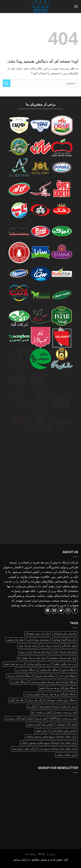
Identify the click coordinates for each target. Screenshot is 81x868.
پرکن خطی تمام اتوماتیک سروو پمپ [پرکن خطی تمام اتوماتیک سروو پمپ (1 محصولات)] (58, 749)
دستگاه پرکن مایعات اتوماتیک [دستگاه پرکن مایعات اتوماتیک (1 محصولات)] (61, 700)
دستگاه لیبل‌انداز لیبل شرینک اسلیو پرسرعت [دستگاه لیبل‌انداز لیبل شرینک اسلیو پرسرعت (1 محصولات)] (54, 682)
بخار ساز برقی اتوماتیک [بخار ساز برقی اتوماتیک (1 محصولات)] (38, 634)
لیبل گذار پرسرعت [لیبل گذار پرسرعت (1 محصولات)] (15, 718)
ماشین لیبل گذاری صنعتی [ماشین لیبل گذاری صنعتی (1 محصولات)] (40, 724)
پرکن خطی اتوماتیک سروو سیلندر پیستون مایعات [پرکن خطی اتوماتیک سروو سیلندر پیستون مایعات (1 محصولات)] (51, 737)
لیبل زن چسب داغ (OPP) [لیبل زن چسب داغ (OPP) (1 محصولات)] (63, 718)
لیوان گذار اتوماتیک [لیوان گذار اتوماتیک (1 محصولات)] (67, 724)
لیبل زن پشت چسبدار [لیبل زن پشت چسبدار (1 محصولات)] (65, 712)
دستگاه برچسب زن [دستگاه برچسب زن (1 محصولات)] (26, 670)
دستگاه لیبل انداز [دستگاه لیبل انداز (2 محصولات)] (68, 676)
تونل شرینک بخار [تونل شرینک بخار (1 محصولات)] (49, 646)
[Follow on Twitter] (61, 611)
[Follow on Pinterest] (48, 611)
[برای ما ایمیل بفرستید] (54, 611)
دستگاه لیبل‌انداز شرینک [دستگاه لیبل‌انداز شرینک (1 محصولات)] (19, 676)
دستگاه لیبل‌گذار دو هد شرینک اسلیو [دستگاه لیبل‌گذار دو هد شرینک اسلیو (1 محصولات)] (58, 688)
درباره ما (51, 854)
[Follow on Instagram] (68, 611)
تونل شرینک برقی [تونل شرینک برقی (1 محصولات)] (27, 646)
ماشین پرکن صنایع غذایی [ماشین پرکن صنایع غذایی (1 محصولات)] (64, 731)
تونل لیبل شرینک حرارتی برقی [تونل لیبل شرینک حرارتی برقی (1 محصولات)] (35, 652)
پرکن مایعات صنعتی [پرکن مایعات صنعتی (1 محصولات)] (66, 755)
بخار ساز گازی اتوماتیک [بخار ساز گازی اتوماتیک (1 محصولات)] (65, 640)
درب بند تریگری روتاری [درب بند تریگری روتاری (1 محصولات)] (39, 664)
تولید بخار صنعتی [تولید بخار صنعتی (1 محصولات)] (15, 640)
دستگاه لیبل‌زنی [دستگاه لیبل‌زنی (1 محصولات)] (19, 682)
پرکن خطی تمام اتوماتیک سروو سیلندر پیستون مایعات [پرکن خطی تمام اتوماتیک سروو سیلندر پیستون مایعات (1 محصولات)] (49, 743)
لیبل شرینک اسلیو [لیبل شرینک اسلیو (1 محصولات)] (38, 718)
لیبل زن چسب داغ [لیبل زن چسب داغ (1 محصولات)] (41, 712)
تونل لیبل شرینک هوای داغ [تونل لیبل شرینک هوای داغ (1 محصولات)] (32, 658)
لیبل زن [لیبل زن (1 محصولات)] (32, 706)
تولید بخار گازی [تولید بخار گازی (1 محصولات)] (69, 646)
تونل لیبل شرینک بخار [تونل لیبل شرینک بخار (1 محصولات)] (65, 652)
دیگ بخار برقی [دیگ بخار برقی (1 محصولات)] (35, 700)
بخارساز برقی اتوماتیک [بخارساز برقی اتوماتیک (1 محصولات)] (65, 634)
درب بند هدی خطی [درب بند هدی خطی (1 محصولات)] (14, 664)
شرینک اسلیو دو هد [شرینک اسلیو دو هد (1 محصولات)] (49, 706)
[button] (76, 6)
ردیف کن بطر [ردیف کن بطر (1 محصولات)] (70, 706)
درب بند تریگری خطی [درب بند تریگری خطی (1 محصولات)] (65, 664)
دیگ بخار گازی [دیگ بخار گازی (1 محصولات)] (17, 700)
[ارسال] (7, 83)
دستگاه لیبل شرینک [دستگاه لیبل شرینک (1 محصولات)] (45, 676)
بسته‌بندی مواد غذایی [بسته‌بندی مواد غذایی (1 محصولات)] (38, 640)
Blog (42, 854)
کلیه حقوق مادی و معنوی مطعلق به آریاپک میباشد (40, 860)
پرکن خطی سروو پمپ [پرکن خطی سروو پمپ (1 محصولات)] (24, 749)
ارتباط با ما (31, 854)
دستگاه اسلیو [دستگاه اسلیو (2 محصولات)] (70, 670)
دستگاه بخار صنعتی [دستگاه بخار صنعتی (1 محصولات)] (49, 670)
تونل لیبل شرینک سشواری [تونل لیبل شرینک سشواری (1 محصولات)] (63, 658)
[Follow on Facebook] (75, 611)
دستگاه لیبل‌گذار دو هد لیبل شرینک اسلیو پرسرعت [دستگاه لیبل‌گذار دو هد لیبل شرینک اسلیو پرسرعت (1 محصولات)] (51, 694)
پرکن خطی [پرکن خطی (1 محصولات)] (41, 731)
